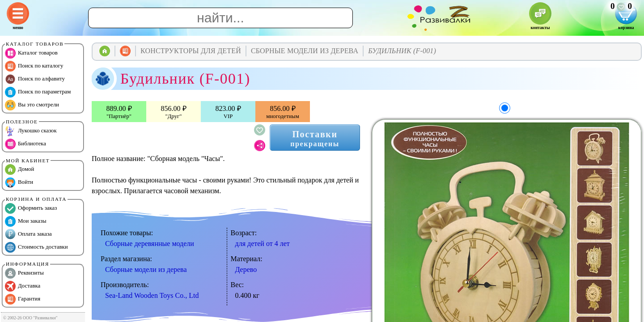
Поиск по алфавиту (35, 79)
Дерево (246, 269)
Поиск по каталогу (34, 66)
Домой (19, 169)
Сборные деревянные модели (150, 244)
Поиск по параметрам (38, 92)
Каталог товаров (31, 53)
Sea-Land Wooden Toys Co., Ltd (152, 295)
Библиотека (25, 144)
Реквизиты (24, 273)
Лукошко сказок (31, 131)
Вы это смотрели (32, 105)
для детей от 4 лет (263, 244)
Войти (19, 182)
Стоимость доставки (36, 247)
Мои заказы (26, 221)
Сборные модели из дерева (146, 269)
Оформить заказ (31, 208)
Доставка (23, 286)
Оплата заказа (28, 234)
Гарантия (23, 299)
